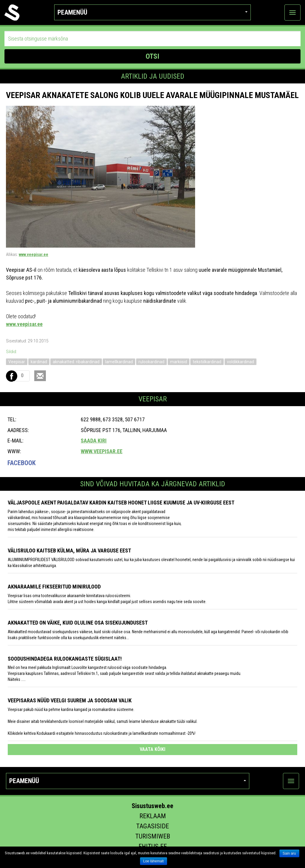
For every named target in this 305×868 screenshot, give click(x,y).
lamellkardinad (119, 362)
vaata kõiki (152, 749)
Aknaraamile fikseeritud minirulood (54, 587)
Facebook (22, 463)
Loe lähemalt (154, 861)
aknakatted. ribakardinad (76, 362)
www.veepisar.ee (34, 254)
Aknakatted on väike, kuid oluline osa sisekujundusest (78, 623)
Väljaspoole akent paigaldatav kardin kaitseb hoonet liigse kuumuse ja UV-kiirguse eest (121, 503)
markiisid (179, 362)
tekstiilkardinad (207, 362)
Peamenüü (152, 12)
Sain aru (289, 853)
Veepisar (17, 362)
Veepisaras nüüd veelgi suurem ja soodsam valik (70, 700)
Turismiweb (153, 836)
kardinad (39, 362)
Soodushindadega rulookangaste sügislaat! (65, 659)
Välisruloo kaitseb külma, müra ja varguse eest (69, 551)
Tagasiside (152, 826)
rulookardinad (151, 362)
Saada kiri (94, 441)
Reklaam (153, 816)
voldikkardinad (241, 362)
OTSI (152, 56)
